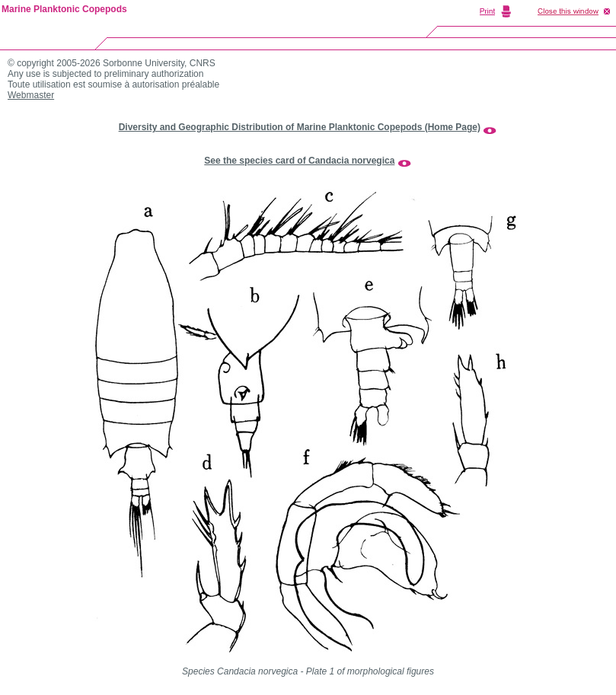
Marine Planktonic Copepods (64, 9)
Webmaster (31, 95)
